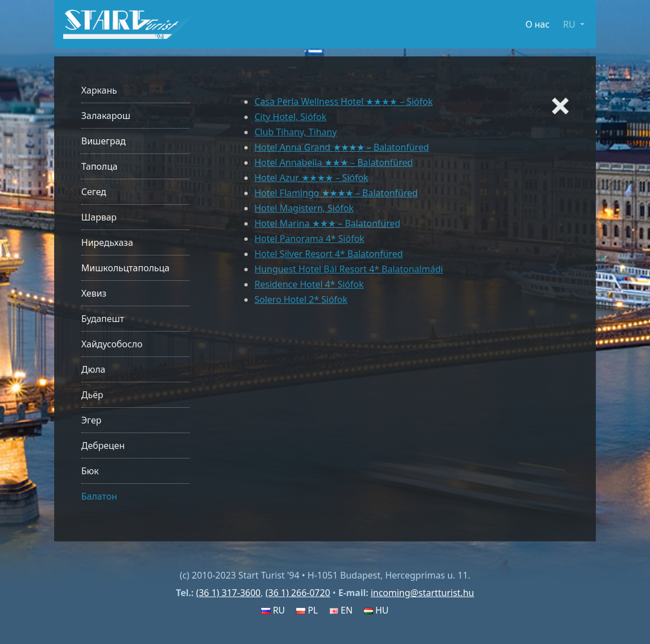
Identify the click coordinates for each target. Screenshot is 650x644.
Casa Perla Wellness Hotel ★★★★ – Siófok (344, 102)
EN (341, 610)
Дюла (93, 369)
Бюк (90, 471)
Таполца (99, 166)
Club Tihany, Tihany (296, 132)
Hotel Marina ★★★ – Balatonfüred (328, 223)
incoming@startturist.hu (422, 593)
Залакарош (106, 116)
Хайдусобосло (112, 344)
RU (273, 610)
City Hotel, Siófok (291, 117)
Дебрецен (103, 445)
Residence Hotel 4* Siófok (309, 284)
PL (307, 610)
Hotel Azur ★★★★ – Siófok (311, 178)
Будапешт (103, 319)
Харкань (99, 90)
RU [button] (570, 24)
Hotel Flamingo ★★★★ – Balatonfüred (336, 193)
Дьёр (92, 395)
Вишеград (104, 141)
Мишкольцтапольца (125, 268)
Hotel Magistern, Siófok (304, 208)
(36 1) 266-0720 (298, 593)
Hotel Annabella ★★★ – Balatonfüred (334, 162)
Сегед (94, 192)
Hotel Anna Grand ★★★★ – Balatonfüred (342, 147)
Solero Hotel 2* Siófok (301, 299)
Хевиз (94, 293)
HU (376, 610)
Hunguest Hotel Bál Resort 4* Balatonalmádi (349, 269)
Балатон (99, 496)
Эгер (91, 420)
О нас (537, 24)
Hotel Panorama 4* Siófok (309, 239)
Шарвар (99, 217)
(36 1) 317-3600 (228, 593)
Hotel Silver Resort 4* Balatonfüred (329, 254)
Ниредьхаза (107, 242)
